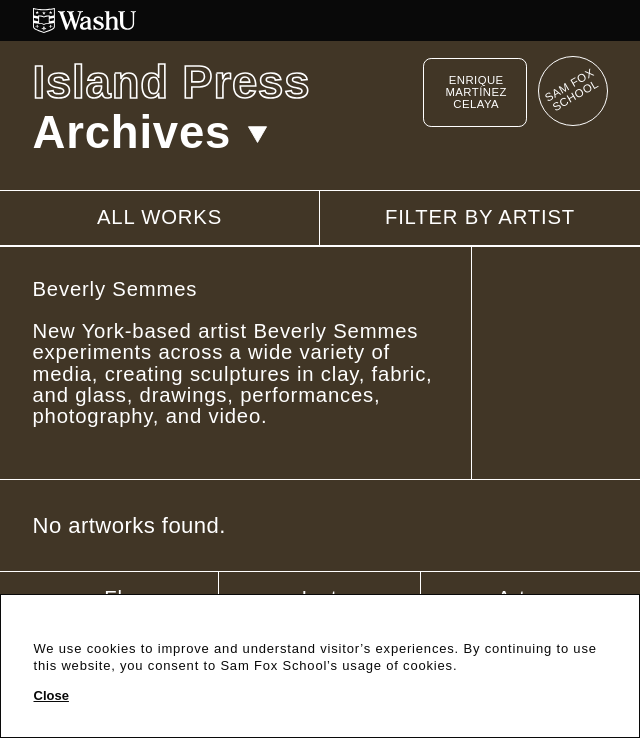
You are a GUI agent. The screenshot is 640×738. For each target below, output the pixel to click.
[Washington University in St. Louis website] (320, 20)
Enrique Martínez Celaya (476, 92)
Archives (151, 132)
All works (159, 217)
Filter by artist (480, 217)
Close (51, 696)
